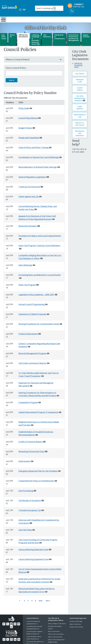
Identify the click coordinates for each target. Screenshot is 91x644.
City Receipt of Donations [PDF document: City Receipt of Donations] (30, 507)
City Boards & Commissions (60, 43)
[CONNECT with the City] (77, 6)
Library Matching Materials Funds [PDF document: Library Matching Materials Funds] (33, 556)
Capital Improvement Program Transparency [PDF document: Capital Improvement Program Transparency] (38, 418)
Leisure (13, 19)
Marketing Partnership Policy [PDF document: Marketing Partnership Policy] (31, 458)
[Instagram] (15, 629)
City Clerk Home (4, 43)
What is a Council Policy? (32, 66)
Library (54, 19)
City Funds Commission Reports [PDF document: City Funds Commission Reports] (32, 369)
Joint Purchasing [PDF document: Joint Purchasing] (26, 497)
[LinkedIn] (11, 631)
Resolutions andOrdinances (80, 139)
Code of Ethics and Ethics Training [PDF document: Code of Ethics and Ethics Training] (34, 154)
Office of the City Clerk (55, 642)
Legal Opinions (80, 114)
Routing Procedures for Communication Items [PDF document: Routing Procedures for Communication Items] (39, 330)
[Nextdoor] (18, 629)
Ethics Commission (54, 636)
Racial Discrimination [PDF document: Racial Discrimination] (28, 232)
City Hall (84, 19)
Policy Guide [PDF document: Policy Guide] (24, 114)
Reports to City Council (80, 130)
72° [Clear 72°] (22, 10)
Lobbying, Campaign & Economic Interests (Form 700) (36, 46)
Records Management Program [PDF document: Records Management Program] (32, 360)
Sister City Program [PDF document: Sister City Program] (27, 291)
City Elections (47, 42)
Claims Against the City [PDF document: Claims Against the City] (29, 203)
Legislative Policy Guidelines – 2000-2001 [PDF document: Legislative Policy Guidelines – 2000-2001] (36, 301)
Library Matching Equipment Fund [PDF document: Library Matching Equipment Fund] (34, 566)
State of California (75, 629)
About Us (12, 42)
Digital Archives (86, 42)
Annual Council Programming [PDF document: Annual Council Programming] (32, 311)
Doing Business (40, 21)
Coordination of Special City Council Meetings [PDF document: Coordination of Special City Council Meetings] (39, 163)
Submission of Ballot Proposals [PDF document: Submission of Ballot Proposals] (32, 320)
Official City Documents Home (78, 71)
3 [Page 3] (27, 607)
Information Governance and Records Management (74, 44)
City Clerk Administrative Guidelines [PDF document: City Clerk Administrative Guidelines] (80, 104)
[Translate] (72, 11)
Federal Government (76, 632)
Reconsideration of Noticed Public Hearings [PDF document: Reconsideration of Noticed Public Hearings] (38, 173)
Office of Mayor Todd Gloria (57, 629)
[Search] (49, 8)
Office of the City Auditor (56, 639)
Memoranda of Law (80, 122)
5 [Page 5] (35, 607)
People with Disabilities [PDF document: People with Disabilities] (29, 144)
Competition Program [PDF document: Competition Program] (28, 409)
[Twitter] (8, 629)
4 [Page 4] (31, 607)
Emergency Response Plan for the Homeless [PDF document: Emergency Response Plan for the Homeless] (38, 477)
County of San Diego (76, 626)
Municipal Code (80, 87)
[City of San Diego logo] (10, 7)
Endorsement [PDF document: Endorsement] (24, 467)
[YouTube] (11, 629)
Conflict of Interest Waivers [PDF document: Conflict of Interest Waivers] (31, 448)
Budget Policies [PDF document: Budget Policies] (25, 134)
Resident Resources (27, 21)
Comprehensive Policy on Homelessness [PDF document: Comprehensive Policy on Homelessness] (36, 487)
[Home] (3, 23)
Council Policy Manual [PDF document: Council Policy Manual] (28, 124)
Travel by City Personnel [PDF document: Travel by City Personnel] (29, 193)
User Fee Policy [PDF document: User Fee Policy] (25, 536)
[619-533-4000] (78, 158)
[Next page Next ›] (40, 607)
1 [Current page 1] (20, 607)
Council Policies (80, 95)
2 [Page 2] (24, 607)
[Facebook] (4, 629)
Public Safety (69, 21)
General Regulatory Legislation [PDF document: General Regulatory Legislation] (32, 183)
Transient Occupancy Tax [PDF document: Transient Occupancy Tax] (30, 516)
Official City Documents (23, 42)
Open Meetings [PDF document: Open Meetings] (25, 271)
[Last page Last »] (47, 607)
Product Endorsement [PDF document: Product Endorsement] (28, 340)
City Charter (80, 80)
